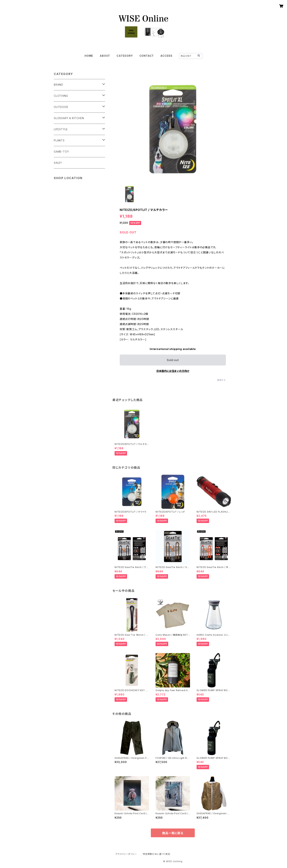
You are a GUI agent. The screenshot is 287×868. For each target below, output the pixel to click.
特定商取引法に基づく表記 (156, 854)
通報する (221, 380)
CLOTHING (61, 96)
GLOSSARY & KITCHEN (69, 118)
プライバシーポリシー (126, 854)
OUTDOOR (61, 107)
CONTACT (147, 56)
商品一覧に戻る (173, 833)
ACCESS (166, 56)
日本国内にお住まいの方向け (173, 371)
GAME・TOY (61, 152)
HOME (89, 56)
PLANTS (59, 140)
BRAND (58, 85)
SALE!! (58, 163)
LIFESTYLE (61, 129)
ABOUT (105, 56)
